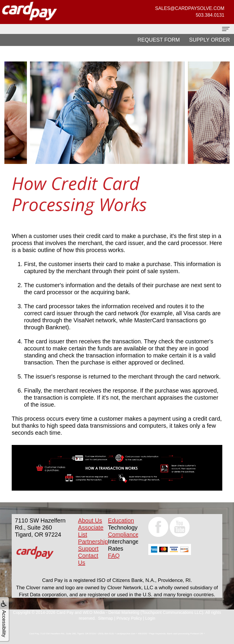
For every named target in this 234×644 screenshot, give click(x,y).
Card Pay (65, 612)
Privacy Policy (129, 618)
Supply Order (210, 40)
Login (150, 618)
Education (121, 520)
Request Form (159, 40)
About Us (90, 520)
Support (88, 549)
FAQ (114, 556)
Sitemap (105, 618)
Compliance (123, 535)
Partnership (93, 542)
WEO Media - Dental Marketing (111, 612)
